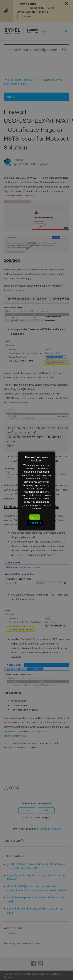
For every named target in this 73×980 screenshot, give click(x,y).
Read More (35, 523)
